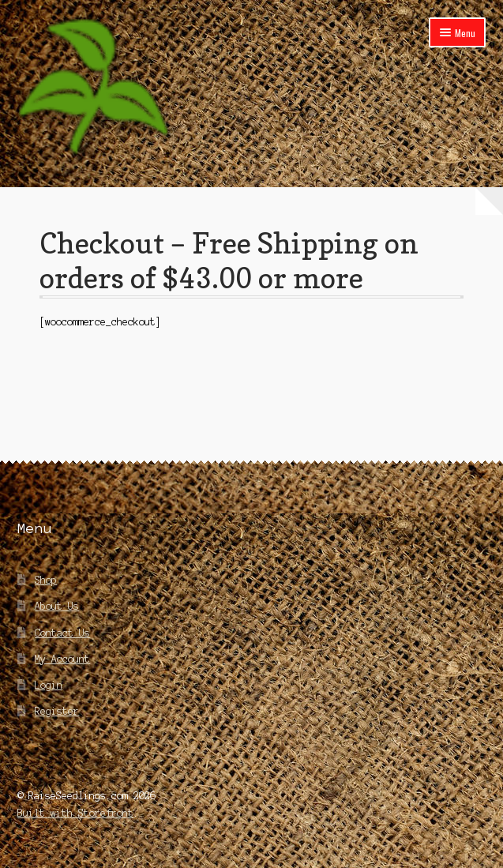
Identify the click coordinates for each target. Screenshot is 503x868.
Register (57, 711)
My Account (62, 659)
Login (49, 685)
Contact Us (62, 633)
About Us (57, 606)
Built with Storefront (75, 813)
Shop (46, 580)
